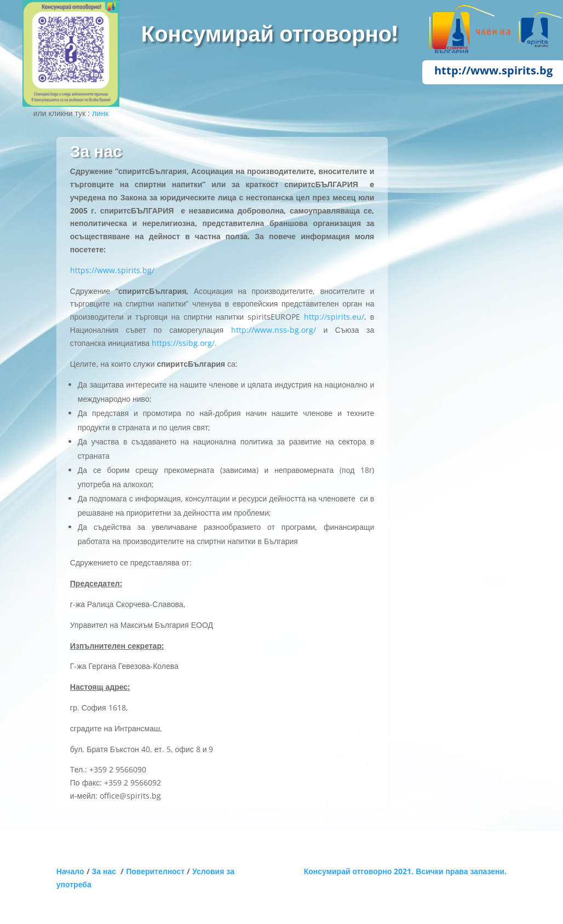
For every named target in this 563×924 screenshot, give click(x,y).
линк (100, 113)
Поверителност (155, 871)
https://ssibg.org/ (183, 343)
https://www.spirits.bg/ (112, 270)
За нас (107, 871)
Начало (70, 871)
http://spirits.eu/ (334, 317)
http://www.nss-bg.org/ (274, 330)
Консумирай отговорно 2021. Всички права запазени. (405, 871)
